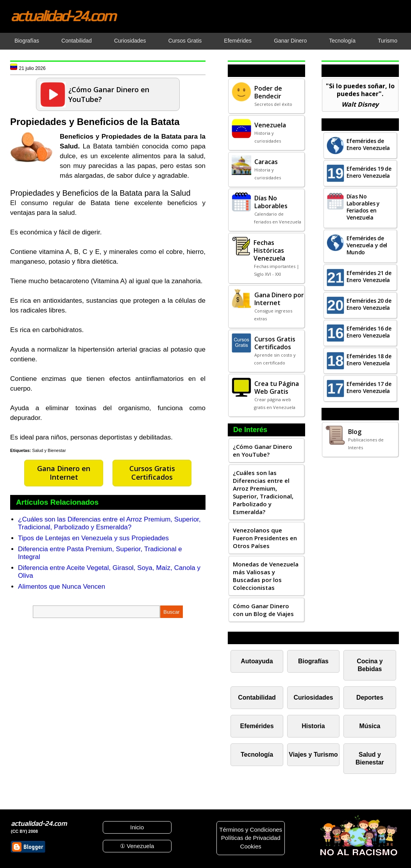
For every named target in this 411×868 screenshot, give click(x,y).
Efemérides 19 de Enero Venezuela (369, 172)
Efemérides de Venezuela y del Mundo (367, 245)
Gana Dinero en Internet (64, 473)
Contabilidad (257, 697)
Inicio (137, 827)
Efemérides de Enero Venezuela (368, 144)
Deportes (370, 697)
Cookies (251, 846)
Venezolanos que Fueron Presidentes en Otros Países (265, 538)
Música (370, 726)
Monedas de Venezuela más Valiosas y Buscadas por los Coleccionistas (266, 576)
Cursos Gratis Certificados (152, 473)
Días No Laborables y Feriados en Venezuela (363, 207)
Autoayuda (257, 661)
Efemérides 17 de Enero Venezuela (369, 387)
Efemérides (257, 726)
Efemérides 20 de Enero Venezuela (369, 304)
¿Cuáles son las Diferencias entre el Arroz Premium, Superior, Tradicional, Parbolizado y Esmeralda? (109, 523)
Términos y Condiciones (251, 830)
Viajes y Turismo (313, 755)
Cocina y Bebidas (370, 665)
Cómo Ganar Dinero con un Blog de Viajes (263, 610)
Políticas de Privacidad (251, 838)
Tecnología (257, 755)
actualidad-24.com (63, 16)
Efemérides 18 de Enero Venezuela (369, 360)
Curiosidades (313, 697)
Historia (313, 726)
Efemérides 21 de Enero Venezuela (369, 276)
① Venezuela (137, 846)
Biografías (313, 661)
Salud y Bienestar (49, 450)
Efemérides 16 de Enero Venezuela (369, 332)
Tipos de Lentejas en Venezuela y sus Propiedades (93, 538)
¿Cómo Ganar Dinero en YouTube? (263, 450)
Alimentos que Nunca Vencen (62, 587)
